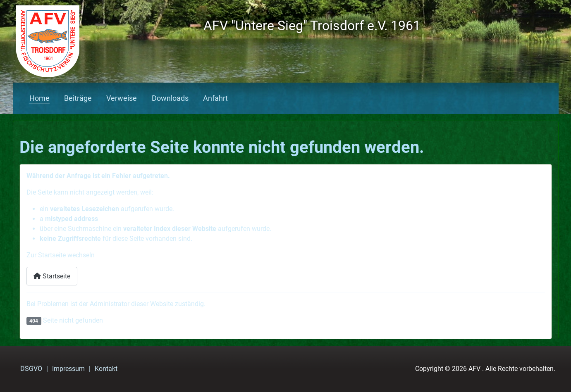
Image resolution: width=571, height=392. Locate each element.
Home (39, 98)
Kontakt (106, 369)
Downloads (170, 98)
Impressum (68, 369)
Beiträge (78, 98)
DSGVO (31, 369)
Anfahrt (215, 98)
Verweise (122, 98)
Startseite (52, 276)
